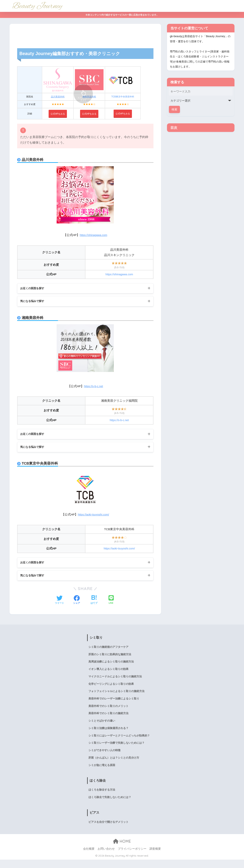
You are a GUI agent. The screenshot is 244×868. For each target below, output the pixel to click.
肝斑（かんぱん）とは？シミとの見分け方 (114, 765)
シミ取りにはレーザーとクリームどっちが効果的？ (119, 742)
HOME (122, 850)
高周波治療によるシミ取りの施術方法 (111, 665)
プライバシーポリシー (132, 857)
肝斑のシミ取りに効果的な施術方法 (110, 657)
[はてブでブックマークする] (94, 602)
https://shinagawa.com (93, 235)
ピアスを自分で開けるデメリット (108, 830)
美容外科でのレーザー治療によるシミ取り (114, 703)
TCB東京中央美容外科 (123, 97)
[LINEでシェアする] (111, 602)
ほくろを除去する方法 (102, 797)
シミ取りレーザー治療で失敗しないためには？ (116, 749)
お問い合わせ (106, 857)
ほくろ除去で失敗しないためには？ (110, 805)
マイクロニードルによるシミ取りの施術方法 (115, 680)
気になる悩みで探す (34, 302)
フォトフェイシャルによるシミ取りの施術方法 (116, 695)
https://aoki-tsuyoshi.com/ (94, 516)
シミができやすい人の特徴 (104, 757)
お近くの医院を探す (34, 289)
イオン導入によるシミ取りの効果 (108, 672)
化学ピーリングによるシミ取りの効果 (111, 688)
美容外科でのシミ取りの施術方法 (108, 719)
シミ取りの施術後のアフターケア (108, 649)
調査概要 (155, 857)
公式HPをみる (123, 114)
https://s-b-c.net (94, 387)
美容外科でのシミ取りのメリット (108, 711)
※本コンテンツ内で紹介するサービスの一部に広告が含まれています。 (122, 15)
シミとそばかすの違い (102, 726)
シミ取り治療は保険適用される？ (108, 734)
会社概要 (89, 857)
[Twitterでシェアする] (59, 602)
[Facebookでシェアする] (77, 602)
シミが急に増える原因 (102, 772)
